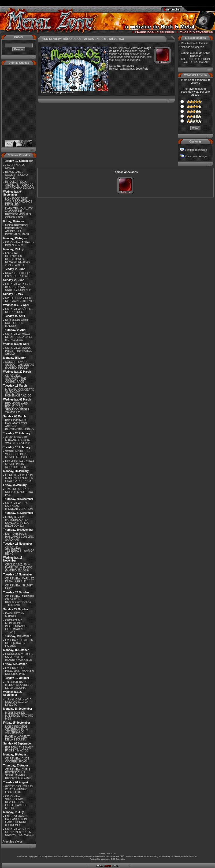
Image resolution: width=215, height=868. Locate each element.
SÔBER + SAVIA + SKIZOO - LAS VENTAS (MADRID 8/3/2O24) (20, 365)
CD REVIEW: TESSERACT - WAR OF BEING (20, 551)
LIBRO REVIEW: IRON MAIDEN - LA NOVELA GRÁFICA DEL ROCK (19, 478)
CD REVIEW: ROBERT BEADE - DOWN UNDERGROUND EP (19, 287)
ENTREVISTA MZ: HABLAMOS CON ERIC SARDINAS (19, 537)
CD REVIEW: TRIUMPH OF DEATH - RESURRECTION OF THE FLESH (19, 601)
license (193, 856)
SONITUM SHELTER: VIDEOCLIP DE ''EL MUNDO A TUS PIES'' (18, 454)
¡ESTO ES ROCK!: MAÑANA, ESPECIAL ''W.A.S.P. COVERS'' (18, 440)
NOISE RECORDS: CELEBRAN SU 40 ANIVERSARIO (17, 730)
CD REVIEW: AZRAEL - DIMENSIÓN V (19, 244)
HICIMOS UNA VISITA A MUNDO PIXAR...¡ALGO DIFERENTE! (20, 464)
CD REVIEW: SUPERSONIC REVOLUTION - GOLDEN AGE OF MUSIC (16, 802)
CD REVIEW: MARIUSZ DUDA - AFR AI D (19, 580)
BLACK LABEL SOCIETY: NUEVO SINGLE (16, 175)
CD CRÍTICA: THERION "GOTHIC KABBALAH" (195, 61)
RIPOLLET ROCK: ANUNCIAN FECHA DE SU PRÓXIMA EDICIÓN (19, 185)
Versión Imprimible (196, 150)
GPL (123, 856)
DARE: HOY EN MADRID (15, 615)
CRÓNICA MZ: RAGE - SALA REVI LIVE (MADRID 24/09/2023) (19, 657)
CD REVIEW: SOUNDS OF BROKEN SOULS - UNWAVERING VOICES (20, 832)
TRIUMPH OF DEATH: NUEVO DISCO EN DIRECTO (19, 702)
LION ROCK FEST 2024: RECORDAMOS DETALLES (19, 202)
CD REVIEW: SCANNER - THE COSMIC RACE (16, 379)
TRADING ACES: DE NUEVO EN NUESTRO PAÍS (19, 492)
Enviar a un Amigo (196, 156)
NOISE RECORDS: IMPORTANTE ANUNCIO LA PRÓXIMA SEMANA (17, 230)
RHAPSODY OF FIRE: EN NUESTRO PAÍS (19, 275)
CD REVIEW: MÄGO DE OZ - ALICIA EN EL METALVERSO (19, 337)
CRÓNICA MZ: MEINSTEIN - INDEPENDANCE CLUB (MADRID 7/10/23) (16, 626)
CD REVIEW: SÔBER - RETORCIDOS (19, 310)
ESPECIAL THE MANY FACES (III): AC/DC (19, 749)
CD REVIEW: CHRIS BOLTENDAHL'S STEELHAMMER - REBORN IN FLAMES (18, 774)
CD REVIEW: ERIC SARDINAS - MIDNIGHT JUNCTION (19, 506)
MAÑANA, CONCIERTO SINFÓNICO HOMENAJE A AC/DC (20, 393)
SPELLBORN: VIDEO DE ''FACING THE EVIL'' (20, 300)
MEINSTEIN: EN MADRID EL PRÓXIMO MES (19, 716)
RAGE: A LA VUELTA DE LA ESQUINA (18, 738)
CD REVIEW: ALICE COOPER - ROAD (17, 760)
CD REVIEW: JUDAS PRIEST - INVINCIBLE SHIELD (18, 351)
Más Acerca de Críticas (194, 43)
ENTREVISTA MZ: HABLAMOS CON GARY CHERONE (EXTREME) (16, 821)
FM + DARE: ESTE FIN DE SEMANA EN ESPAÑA (19, 643)
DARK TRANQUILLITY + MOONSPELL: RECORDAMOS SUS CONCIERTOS (19, 213)
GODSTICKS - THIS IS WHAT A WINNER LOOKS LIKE (19, 789)
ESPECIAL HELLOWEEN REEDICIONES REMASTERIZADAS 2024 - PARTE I (17, 259)
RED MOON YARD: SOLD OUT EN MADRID (17, 323)
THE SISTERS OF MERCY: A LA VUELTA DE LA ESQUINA (19, 685)
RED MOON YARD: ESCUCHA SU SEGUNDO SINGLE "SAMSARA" (17, 408)
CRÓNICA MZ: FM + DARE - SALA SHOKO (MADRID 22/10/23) (19, 568)
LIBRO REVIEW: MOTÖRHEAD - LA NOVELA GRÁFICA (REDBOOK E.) (17, 521)
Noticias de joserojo (192, 47)
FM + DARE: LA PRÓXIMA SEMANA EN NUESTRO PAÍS (19, 671)
